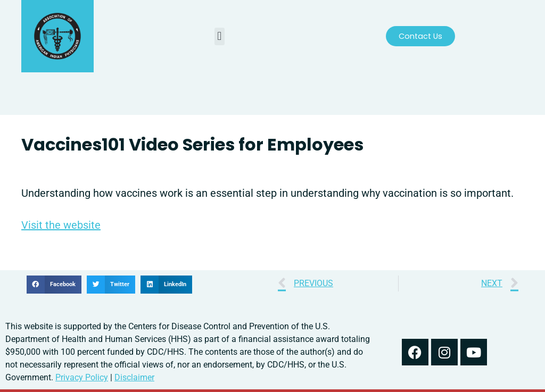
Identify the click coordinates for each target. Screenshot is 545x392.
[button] (220, 36)
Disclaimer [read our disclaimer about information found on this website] (134, 377)
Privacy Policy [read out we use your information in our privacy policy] (82, 377)
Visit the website (61, 225)
